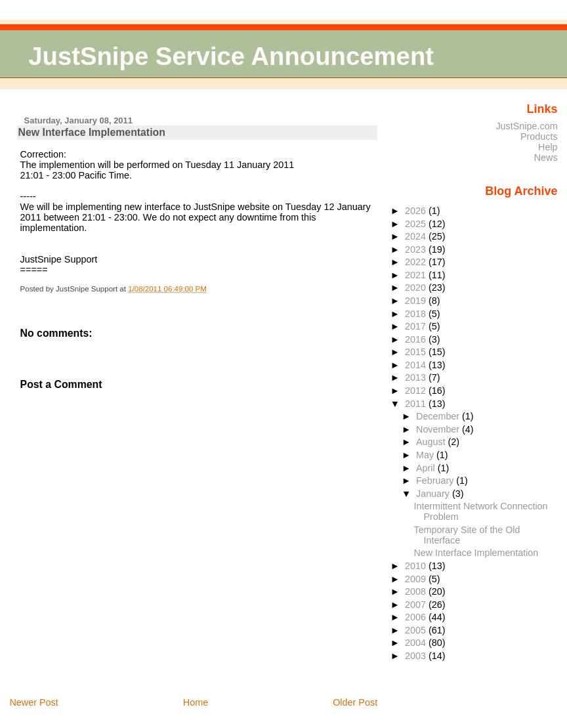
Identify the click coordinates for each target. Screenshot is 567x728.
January (434, 494)
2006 (417, 617)
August (432, 442)
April (427, 468)
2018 (417, 314)
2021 (417, 275)
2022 (417, 262)
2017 (417, 326)
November (439, 429)
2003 (417, 656)
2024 (417, 236)
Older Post (355, 702)
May (426, 455)
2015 (417, 352)
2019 (417, 301)
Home (196, 702)
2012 (417, 391)
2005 (417, 630)
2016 (417, 339)
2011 (417, 404)
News (546, 158)
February (436, 481)
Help (548, 147)
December (439, 416)
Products (539, 137)
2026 (417, 211)
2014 (417, 365)
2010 (417, 566)
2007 (417, 605)
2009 (417, 579)
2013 (417, 377)
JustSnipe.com (526, 126)
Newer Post (33, 702)
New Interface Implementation (92, 132)
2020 (417, 288)
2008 (417, 591)
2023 (417, 249)
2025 (417, 224)
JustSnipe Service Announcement (231, 56)
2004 (417, 643)
